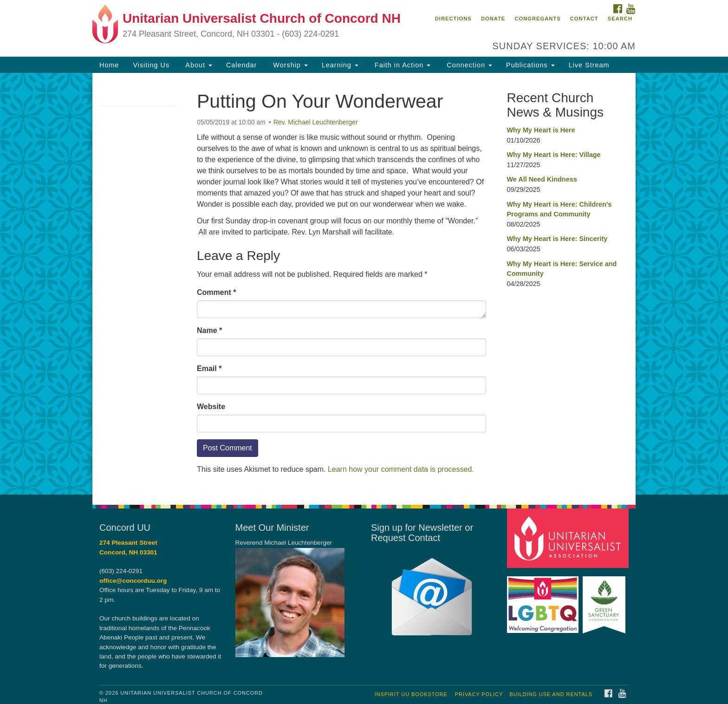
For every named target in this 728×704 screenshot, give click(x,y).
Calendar (241, 65)
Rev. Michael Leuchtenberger (316, 122)
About (198, 65)
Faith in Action (401, 65)
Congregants (537, 19)
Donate (493, 19)
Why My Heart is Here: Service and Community (562, 269)
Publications (530, 65)
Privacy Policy (479, 694)
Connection (468, 65)
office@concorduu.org (133, 581)
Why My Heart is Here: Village (554, 155)
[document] (364, 284)
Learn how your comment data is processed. (401, 469)
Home (109, 65)
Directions (453, 19)
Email (209, 368)
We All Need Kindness (542, 179)
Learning (340, 65)
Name (209, 330)
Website (211, 407)
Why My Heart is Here (541, 130)
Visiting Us (151, 65)
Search (620, 19)
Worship (289, 65)
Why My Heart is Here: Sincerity (557, 239)
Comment (216, 292)
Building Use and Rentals (551, 694)
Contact (584, 19)
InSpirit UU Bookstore (411, 694)
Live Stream (589, 65)
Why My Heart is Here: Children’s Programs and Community (559, 209)
